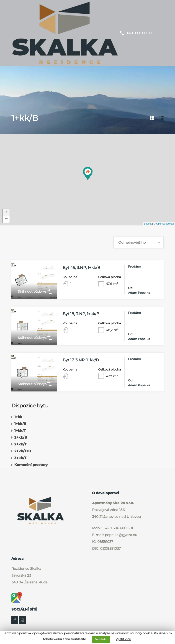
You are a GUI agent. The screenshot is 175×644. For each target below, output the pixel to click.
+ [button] (6, 212)
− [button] (6, 219)
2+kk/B (21, 437)
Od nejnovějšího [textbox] (132, 242)
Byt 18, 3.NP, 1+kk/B (81, 314)
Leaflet (148, 223)
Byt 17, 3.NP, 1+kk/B (81, 360)
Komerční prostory (31, 464)
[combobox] (139, 242)
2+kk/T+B (23, 451)
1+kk (18, 416)
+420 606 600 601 (140, 33)
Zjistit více (123, 639)
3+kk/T (20, 457)
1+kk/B (20, 423)
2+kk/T (20, 444)
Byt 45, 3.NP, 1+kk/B (81, 267)
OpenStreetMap (165, 223)
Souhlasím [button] (101, 639)
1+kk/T (20, 430)
